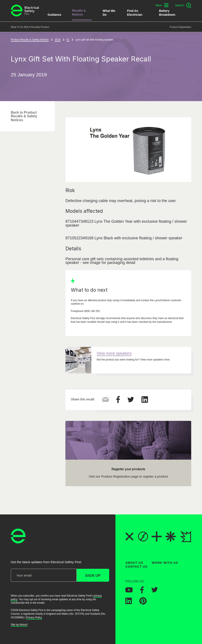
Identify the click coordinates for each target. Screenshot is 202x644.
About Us (134, 563)
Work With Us (165, 563)
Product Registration (180, 27)
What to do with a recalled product (30, 27)
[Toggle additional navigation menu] (162, 5)
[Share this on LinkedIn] (145, 401)
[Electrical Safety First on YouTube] (129, 591)
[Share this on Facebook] (118, 402)
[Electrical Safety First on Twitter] (155, 591)
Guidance (54, 15)
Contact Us (136, 567)
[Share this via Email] (106, 401)
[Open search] (183, 5)
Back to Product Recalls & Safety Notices (24, 116)
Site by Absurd (19, 625)
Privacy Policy (34, 617)
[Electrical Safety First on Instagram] (169, 592)
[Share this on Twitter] (131, 401)
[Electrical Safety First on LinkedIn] (129, 603)
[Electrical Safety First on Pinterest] (143, 603)
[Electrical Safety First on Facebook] (142, 592)
